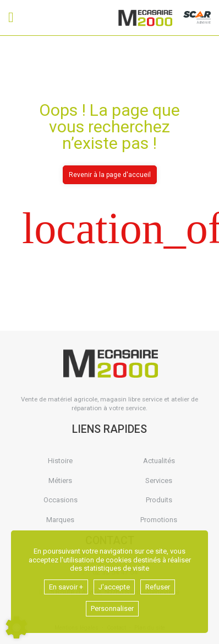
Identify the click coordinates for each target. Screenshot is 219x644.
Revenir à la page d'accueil (110, 175)
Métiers (60, 481)
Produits (159, 500)
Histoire (60, 461)
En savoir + (66, 587)
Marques (60, 520)
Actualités (159, 461)
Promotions (159, 520)
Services (159, 481)
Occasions (61, 500)
